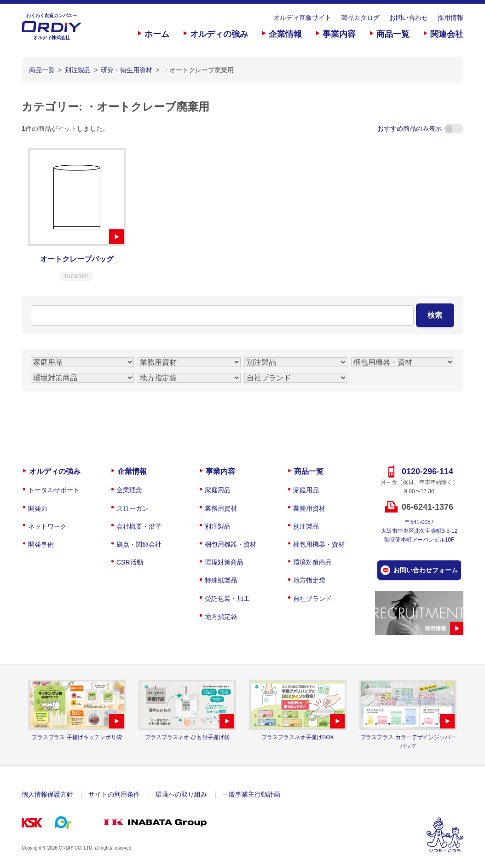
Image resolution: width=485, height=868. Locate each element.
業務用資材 (221, 508)
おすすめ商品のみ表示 (420, 128)
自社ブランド (312, 599)
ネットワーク (47, 526)
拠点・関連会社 (139, 544)
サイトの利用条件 (114, 794)
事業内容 (339, 34)
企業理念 (129, 490)
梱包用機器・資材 (231, 544)
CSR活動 (130, 562)
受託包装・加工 (227, 599)
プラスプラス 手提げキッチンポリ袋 (77, 737)
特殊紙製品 (221, 580)
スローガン (133, 508)
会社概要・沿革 (139, 526)
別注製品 (218, 526)
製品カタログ (360, 17)
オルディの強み (219, 34)
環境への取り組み (181, 794)
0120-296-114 (427, 472)
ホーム (157, 34)
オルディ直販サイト (302, 17)
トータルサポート (54, 490)
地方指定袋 (221, 617)
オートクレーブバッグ (77, 259)
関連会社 (447, 34)
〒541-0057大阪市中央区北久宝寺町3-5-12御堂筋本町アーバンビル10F (419, 531)
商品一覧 (393, 34)
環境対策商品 (224, 562)
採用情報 (450, 17)
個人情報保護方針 (47, 794)
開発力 (38, 508)
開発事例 (41, 544)
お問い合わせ (409, 17)
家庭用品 (218, 490)
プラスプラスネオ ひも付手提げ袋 (187, 737)
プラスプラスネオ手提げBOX (297, 737)
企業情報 (285, 34)
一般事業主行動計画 (251, 794)
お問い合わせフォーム (426, 570)
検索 (435, 315)
